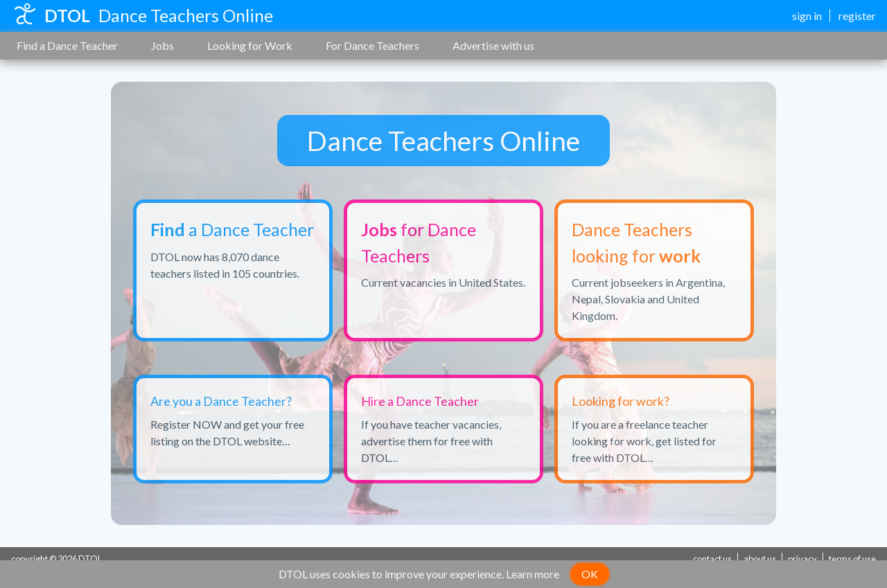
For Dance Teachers (372, 45)
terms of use (852, 559)
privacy (802, 559)
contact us (712, 559)
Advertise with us (493, 45)
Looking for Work (250, 45)
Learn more (533, 574)
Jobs (163, 45)
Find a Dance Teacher (67, 45)
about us (760, 559)
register (857, 16)
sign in (807, 16)
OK (590, 574)
